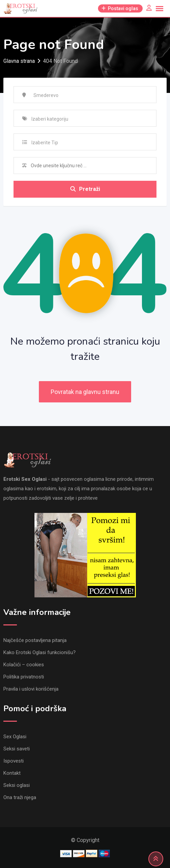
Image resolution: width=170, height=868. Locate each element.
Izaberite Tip (45, 143)
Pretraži (85, 189)
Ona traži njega (20, 797)
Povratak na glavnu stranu (85, 392)
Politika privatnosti (24, 677)
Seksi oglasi (17, 785)
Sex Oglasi (15, 737)
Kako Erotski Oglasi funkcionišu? (40, 652)
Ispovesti (14, 761)
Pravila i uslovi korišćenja (31, 689)
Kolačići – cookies (24, 665)
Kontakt (12, 773)
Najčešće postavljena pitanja (35, 640)
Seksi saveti (17, 749)
